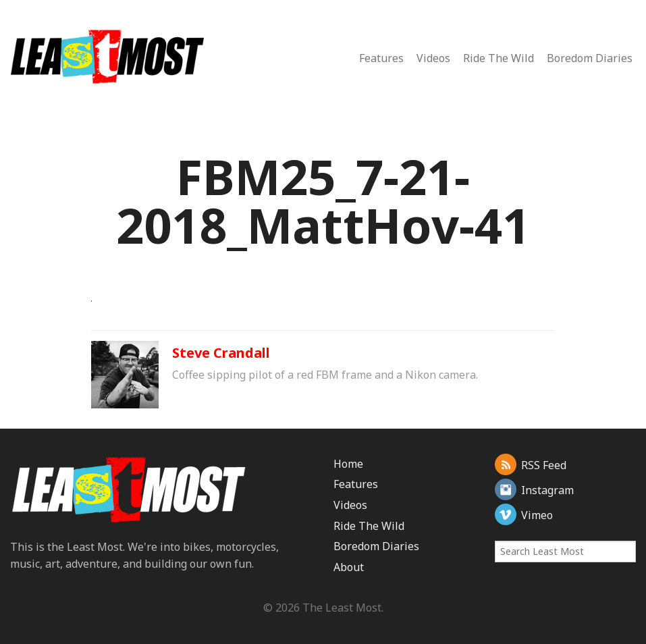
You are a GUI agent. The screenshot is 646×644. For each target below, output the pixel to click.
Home (348, 464)
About (349, 567)
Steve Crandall (221, 353)
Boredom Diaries (590, 58)
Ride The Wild (499, 58)
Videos (433, 58)
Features (381, 58)
